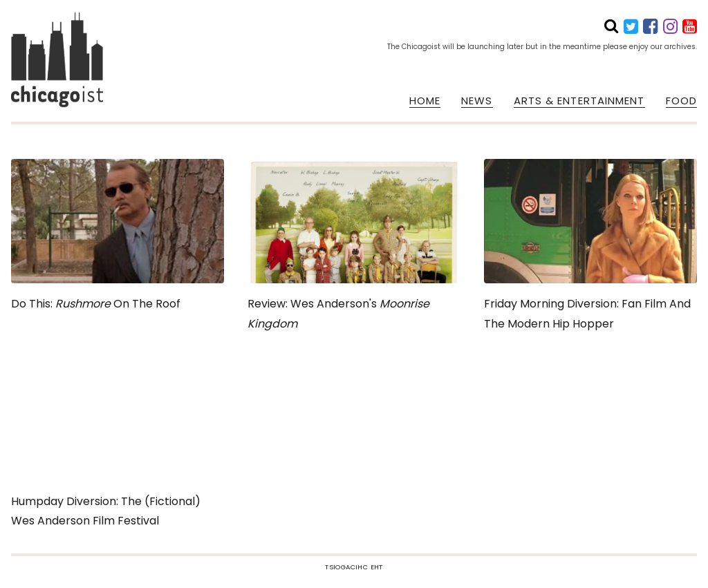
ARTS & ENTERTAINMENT (579, 101)
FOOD (681, 101)
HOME (425, 101)
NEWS (477, 101)
